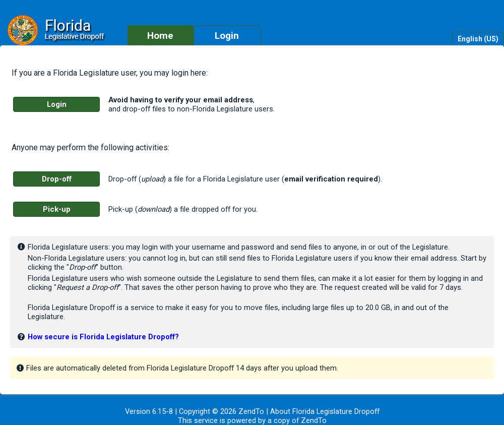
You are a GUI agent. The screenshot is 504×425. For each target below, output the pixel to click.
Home (160, 36)
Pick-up (57, 209)
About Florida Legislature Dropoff (325, 411)
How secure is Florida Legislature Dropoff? (103, 337)
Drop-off (57, 179)
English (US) (478, 39)
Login (227, 36)
